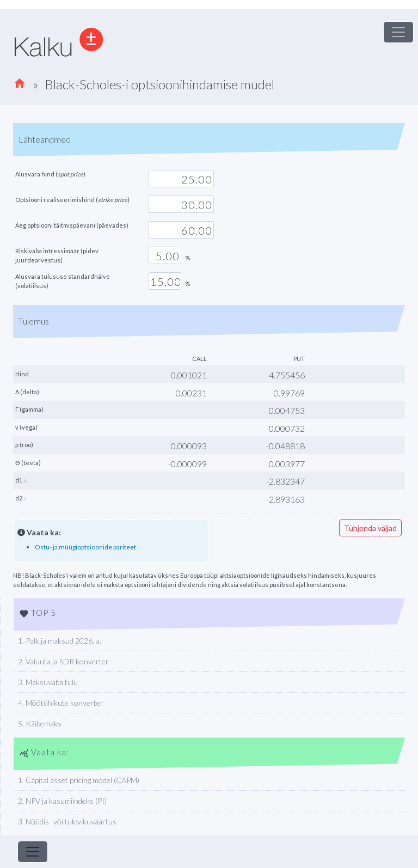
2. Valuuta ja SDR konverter (63, 661)
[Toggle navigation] (398, 32)
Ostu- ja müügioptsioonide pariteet (85, 547)
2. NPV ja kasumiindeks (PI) (62, 801)
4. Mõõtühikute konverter (61, 703)
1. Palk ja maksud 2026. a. (60, 641)
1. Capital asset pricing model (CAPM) (79, 780)
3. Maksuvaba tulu (48, 682)
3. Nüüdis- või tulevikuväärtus (67, 821)
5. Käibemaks (40, 723)
